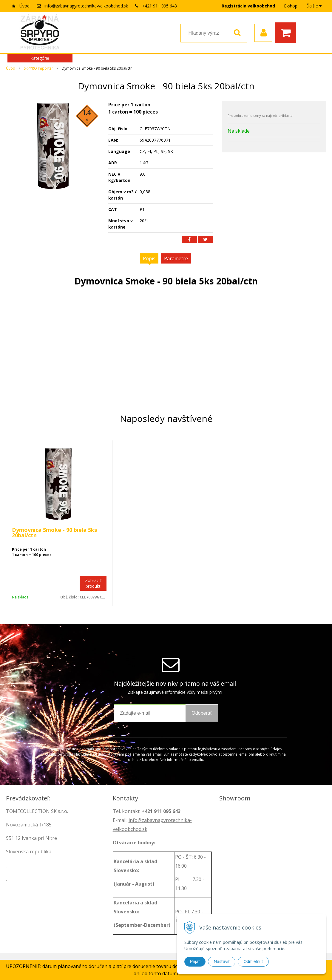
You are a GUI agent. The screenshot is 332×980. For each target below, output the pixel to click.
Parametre (176, 258)
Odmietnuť (253, 961)
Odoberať (202, 713)
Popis (149, 258)
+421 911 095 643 (159, 6)
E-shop (291, 6)
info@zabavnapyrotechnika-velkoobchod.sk (86, 6)
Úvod (24, 6)
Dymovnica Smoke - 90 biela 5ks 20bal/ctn (54, 532)
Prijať (195, 961)
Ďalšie (314, 6)
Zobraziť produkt (93, 583)
